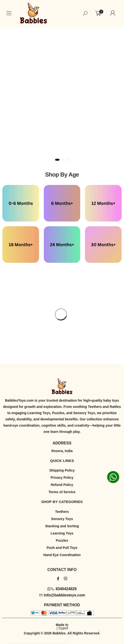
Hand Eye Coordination (62, 555)
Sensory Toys (62, 519)
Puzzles (62, 540)
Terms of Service (62, 492)
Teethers (62, 512)
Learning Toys (62, 533)
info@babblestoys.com (62, 595)
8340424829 (62, 589)
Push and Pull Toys (62, 548)
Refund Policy (62, 485)
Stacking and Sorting (62, 526)
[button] (57, 160)
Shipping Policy (62, 470)
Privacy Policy (62, 478)
